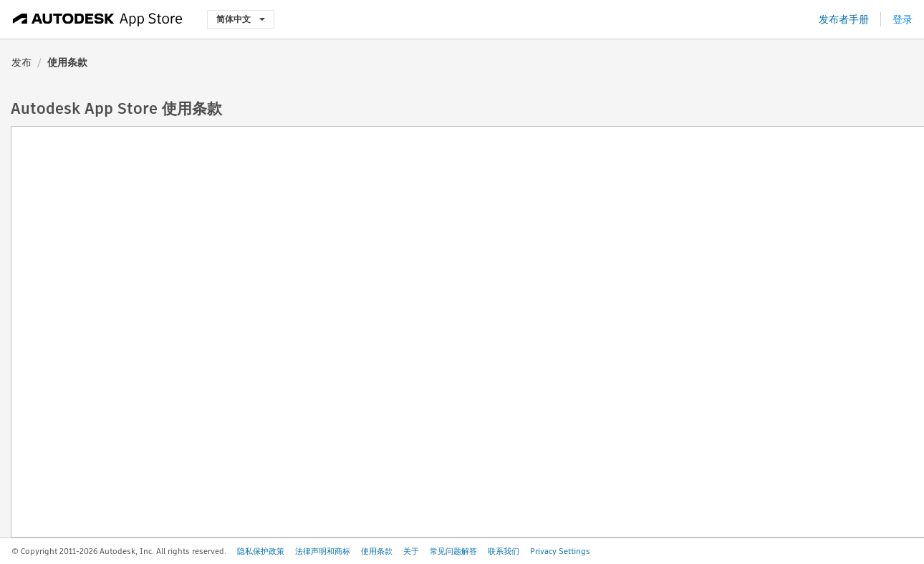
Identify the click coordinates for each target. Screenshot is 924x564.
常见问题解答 (453, 551)
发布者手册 (844, 19)
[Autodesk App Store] (98, 19)
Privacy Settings (560, 551)
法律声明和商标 (323, 551)
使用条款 (377, 551)
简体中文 (241, 19)
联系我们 (504, 551)
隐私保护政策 (261, 551)
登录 (903, 19)
